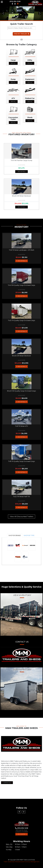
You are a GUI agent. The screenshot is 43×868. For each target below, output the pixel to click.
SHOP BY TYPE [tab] (29, 535)
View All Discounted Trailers (22, 516)
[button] (3, 13)
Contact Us (7, 783)
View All (13, 63)
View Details (21, 172)
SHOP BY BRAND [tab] (15, 535)
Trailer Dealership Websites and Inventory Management (21, 862)
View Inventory (22, 834)
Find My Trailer (22, 34)
